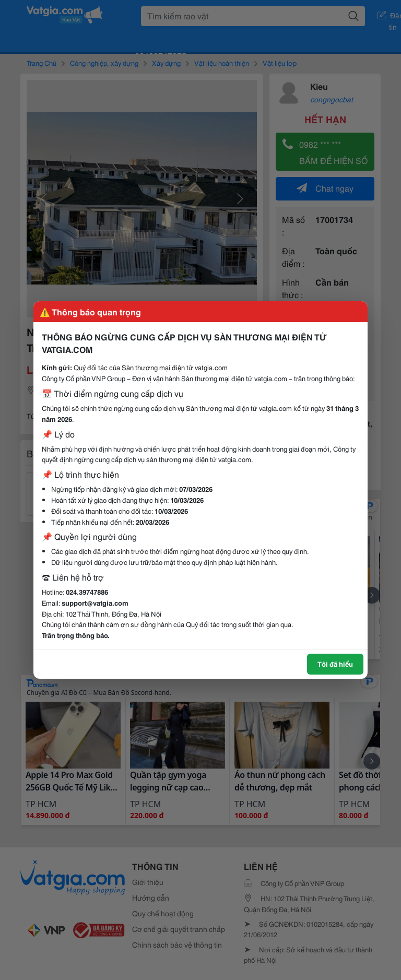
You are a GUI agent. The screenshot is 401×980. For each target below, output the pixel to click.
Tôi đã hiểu (335, 664)
